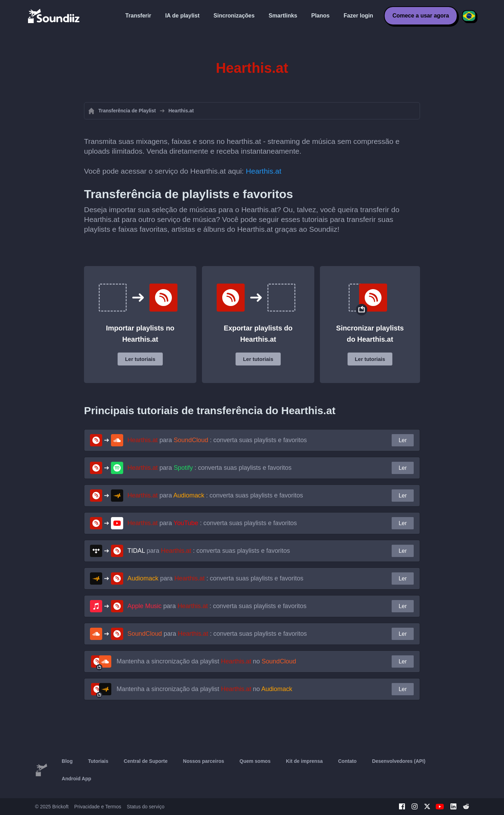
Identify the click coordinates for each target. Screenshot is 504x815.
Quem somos (255, 761)
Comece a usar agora (421, 16)
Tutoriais (98, 761)
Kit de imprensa (304, 761)
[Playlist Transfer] (54, 16)
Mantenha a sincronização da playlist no (206, 661)
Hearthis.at (264, 171)
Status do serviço (145, 807)
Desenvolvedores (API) (399, 761)
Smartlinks (283, 16)
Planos (320, 16)
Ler (403, 440)
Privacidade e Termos (98, 807)
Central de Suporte (146, 761)
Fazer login (358, 16)
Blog (67, 761)
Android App (76, 779)
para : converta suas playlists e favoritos (217, 440)
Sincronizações (234, 16)
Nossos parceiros (204, 761)
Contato (347, 761)
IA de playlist (182, 16)
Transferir (138, 16)
